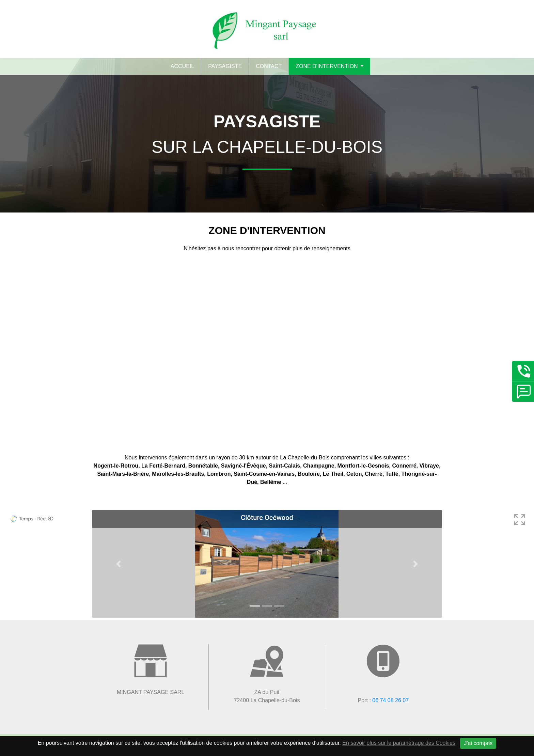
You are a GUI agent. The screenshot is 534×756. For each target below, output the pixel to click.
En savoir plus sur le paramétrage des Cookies (399, 743)
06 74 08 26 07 (390, 700)
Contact (269, 66)
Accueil (182, 66)
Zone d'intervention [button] (327, 66)
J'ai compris (478, 743)
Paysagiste (225, 66)
